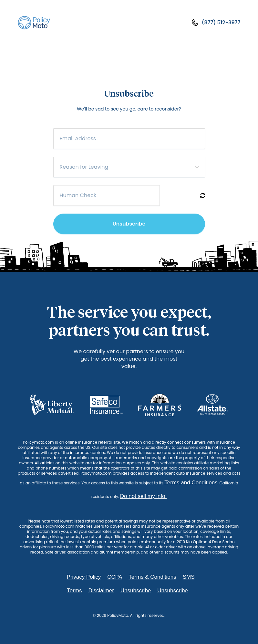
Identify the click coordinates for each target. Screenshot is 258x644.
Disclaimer (101, 591)
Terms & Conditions (152, 577)
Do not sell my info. (144, 496)
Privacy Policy (84, 577)
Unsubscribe (129, 224)
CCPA (115, 577)
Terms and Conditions (191, 483)
